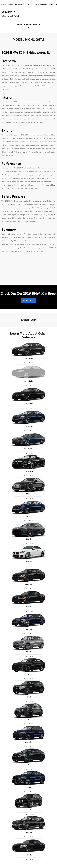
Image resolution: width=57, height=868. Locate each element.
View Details (28, 363)
